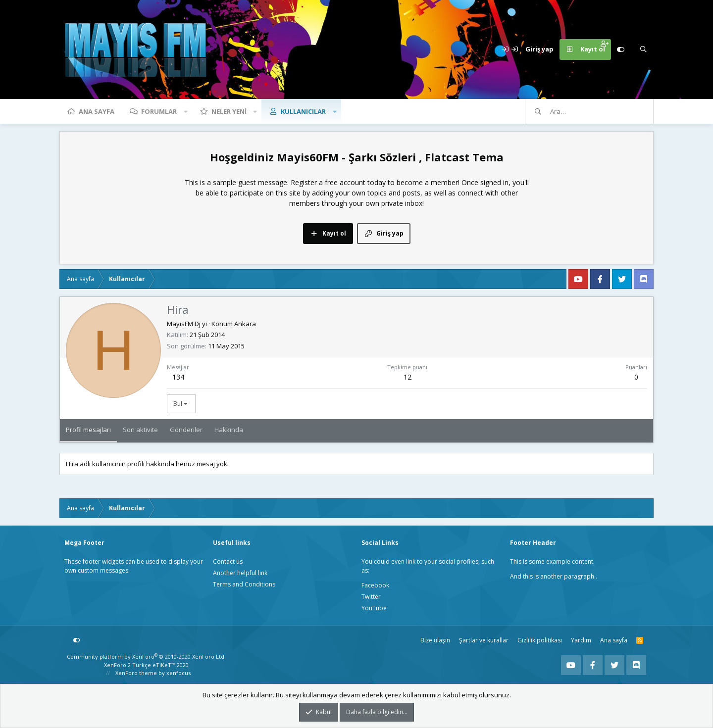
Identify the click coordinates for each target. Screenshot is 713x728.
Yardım (581, 640)
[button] (186, 111)
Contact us (228, 561)
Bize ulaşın (435, 640)
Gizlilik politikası (540, 640)
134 (178, 377)
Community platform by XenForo (146, 656)
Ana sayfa (97, 111)
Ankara (245, 324)
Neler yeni (229, 111)
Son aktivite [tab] (140, 430)
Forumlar (159, 111)
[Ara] (643, 49)
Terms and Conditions (244, 584)
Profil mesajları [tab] (88, 430)
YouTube (374, 608)
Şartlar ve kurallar (484, 640)
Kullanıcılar (303, 111)
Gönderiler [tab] (186, 430)
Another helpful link (240, 573)
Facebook (375, 585)
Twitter (371, 597)
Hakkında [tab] (229, 430)
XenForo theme (136, 673)
